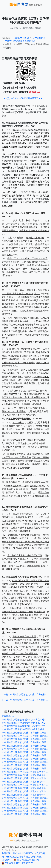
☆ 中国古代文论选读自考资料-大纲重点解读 (23, 729)
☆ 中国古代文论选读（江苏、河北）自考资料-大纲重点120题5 (26, 782)
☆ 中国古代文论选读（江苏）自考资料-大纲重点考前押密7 (26, 749)
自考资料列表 (20, 41)
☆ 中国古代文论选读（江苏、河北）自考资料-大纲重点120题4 (26, 785)
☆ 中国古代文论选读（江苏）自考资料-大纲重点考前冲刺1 (26, 746)
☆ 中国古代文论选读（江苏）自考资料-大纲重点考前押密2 (26, 765)
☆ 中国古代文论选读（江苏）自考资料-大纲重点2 (26, 801)
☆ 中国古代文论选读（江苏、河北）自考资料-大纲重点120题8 (26, 772)
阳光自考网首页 (21, 38)
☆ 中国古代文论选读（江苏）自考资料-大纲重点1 (26, 804)
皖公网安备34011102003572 (17, 863)
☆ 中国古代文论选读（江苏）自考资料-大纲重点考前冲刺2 (26, 742)
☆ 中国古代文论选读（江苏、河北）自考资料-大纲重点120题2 (26, 791)
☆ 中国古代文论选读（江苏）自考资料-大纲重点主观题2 (26, 811)
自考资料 (6, 860)
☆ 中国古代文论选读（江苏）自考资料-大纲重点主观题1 (26, 814)
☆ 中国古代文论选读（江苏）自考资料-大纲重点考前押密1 (26, 768)
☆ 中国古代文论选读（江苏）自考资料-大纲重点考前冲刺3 (26, 739)
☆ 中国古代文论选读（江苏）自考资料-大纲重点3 (26, 798)
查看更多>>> (8, 716)
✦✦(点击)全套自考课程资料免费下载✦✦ (23, 98)
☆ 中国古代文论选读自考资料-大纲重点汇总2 (24, 723)
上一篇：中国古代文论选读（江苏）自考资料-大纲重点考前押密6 (26, 694)
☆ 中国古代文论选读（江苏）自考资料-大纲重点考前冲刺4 (26, 736)
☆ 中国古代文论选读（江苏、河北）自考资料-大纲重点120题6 (26, 778)
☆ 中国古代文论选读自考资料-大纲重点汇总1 (24, 726)
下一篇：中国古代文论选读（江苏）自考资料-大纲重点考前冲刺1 (26, 700)
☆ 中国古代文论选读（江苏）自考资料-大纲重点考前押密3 (26, 762)
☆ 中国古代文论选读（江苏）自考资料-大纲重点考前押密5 (26, 755)
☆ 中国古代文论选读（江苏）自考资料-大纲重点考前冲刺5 (26, 733)
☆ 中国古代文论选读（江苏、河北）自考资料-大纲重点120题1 (26, 795)
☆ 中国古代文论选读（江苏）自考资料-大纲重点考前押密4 (26, 759)
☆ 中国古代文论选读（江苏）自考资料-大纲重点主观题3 (26, 808)
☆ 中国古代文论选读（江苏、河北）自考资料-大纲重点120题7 (26, 775)
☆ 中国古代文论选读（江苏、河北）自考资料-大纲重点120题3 (26, 788)
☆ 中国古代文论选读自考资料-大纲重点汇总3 (24, 719)
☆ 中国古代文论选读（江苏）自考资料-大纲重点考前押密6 (26, 752)
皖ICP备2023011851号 (26, 860)
